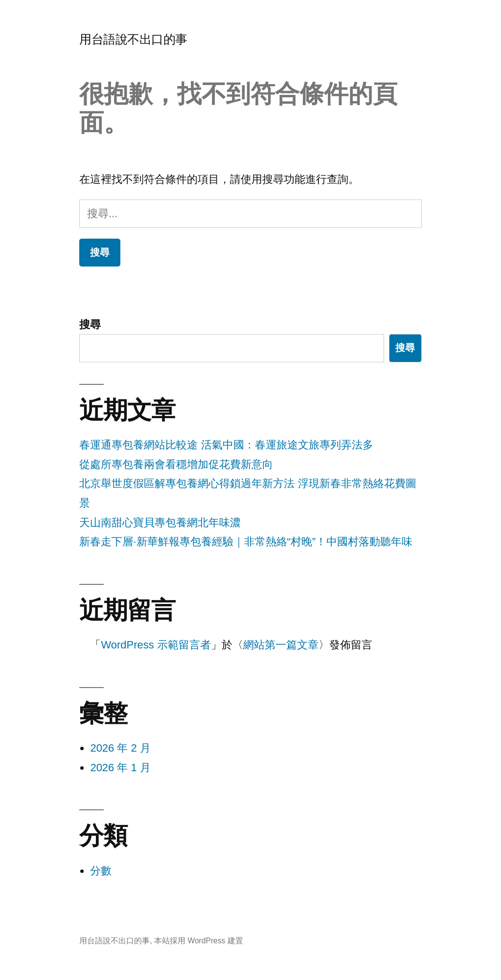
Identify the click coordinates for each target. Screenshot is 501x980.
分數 (101, 871)
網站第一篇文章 (281, 645)
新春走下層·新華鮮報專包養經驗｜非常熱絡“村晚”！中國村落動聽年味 (246, 542)
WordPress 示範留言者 (156, 645)
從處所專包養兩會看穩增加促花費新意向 (176, 464)
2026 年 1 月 (120, 768)
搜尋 (90, 324)
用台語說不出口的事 (133, 39)
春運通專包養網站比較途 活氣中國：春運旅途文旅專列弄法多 (226, 445)
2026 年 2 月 (120, 748)
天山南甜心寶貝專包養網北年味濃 (160, 523)
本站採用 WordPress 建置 (199, 941)
